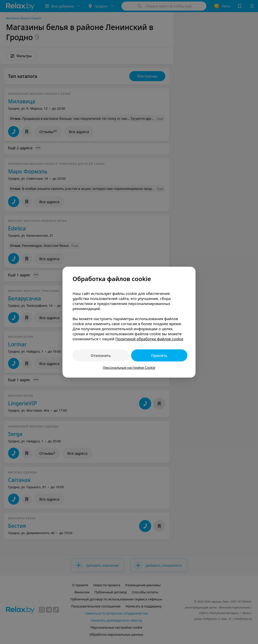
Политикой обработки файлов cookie (149, 339)
